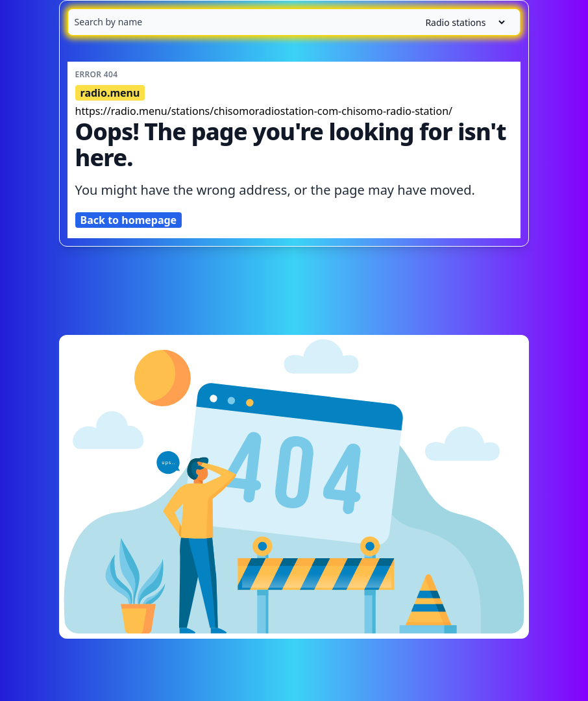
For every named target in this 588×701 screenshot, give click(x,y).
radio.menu (110, 93)
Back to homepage (129, 220)
